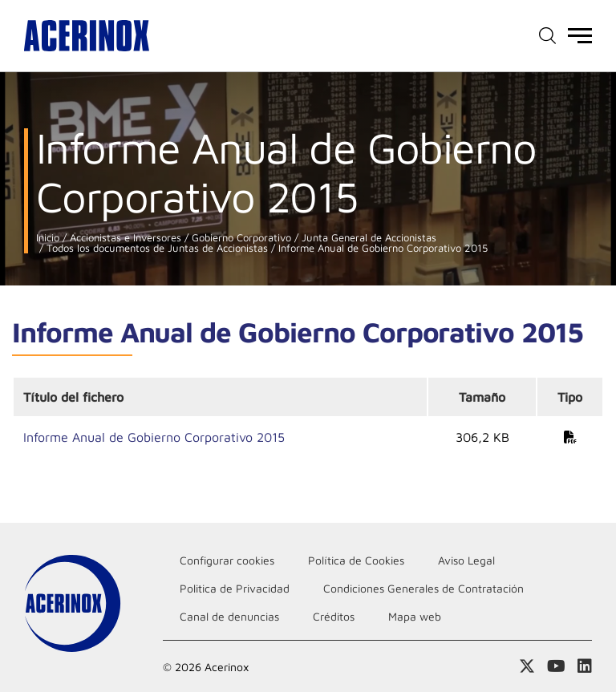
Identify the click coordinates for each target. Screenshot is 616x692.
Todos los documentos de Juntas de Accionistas (156, 248)
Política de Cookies (356, 560)
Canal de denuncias (229, 616)
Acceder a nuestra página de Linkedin (585, 666)
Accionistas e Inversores (124, 238)
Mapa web (415, 616)
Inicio (48, 238)
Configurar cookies (227, 560)
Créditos (334, 616)
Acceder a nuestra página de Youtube (556, 666)
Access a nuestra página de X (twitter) (527, 666)
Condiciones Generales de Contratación (423, 588)
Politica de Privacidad (235, 588)
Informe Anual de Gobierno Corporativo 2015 (381, 248)
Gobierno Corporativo (240, 238)
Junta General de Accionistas (367, 238)
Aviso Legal (466, 560)
